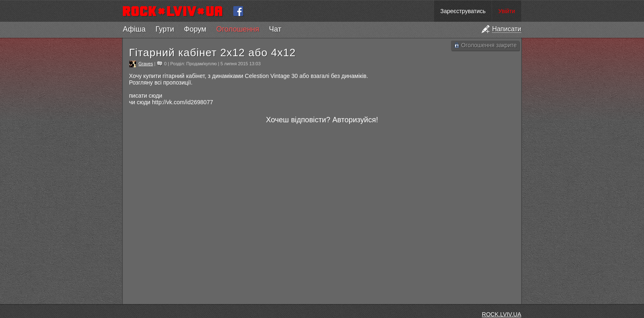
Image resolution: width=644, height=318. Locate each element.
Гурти (164, 29)
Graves (146, 64)
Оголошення (238, 29)
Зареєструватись (463, 11)
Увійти (507, 11)
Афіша (134, 29)
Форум (195, 29)
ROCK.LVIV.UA (501, 314)
